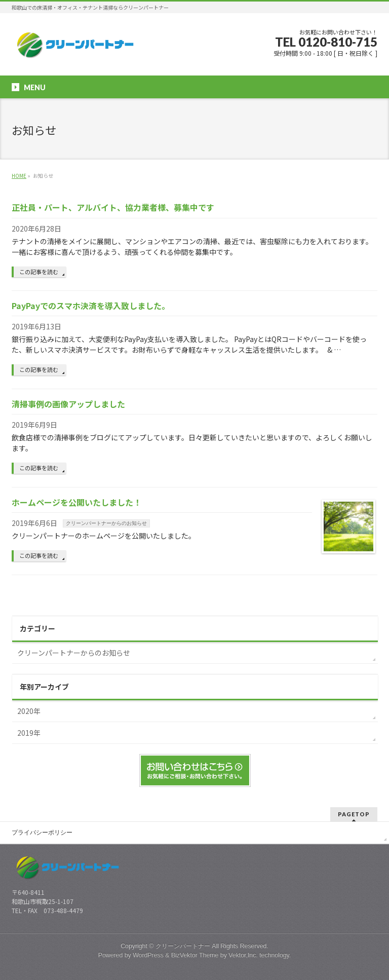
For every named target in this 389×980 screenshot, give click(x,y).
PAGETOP (354, 814)
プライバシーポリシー (42, 833)
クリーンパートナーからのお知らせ (106, 523)
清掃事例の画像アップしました (68, 404)
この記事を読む (39, 272)
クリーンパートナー (183, 946)
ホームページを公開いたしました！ (76, 502)
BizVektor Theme (195, 955)
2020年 (29, 711)
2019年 (29, 733)
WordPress (148, 955)
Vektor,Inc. (243, 955)
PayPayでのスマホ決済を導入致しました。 (91, 306)
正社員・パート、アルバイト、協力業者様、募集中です (113, 207)
